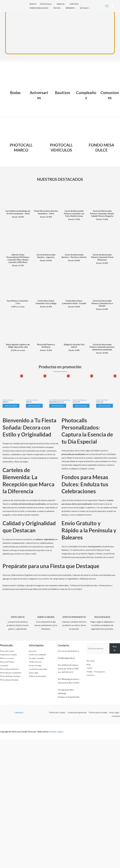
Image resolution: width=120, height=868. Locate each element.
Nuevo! (33, 4)
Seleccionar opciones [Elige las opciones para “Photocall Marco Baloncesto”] (81, 406)
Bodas (15, 93)
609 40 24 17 (68, 672)
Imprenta (70, 8)
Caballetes (19, 712)
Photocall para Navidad (10, 683)
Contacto (91, 675)
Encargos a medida (37, 658)
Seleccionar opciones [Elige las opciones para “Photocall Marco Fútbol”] (105, 406)
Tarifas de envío (36, 662)
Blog (89, 664)
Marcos (61, 4)
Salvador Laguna (56, 732)
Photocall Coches (8, 651)
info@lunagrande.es (66, 658)
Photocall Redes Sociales (11, 680)
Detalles (84, 8)
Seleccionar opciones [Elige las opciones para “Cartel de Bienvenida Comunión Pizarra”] (58, 406)
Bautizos (63, 93)
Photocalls (46, 4)
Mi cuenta (91, 661)
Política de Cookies (57, 712)
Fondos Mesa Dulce (39, 8)
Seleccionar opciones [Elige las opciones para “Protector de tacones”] (11, 406)
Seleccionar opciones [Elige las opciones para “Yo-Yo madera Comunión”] (34, 406)
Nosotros (33, 651)
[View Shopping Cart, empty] (107, 6)
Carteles (74, 4)
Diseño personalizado (38, 654)
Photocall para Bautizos (10, 669)
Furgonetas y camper (9, 654)
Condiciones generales (39, 669)
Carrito (90, 668)
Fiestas (57, 8)
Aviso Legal (34, 673)
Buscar (115, 648)
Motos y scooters (8, 658)
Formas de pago (36, 665)
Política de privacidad (38, 676)
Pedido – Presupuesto (96, 672)
